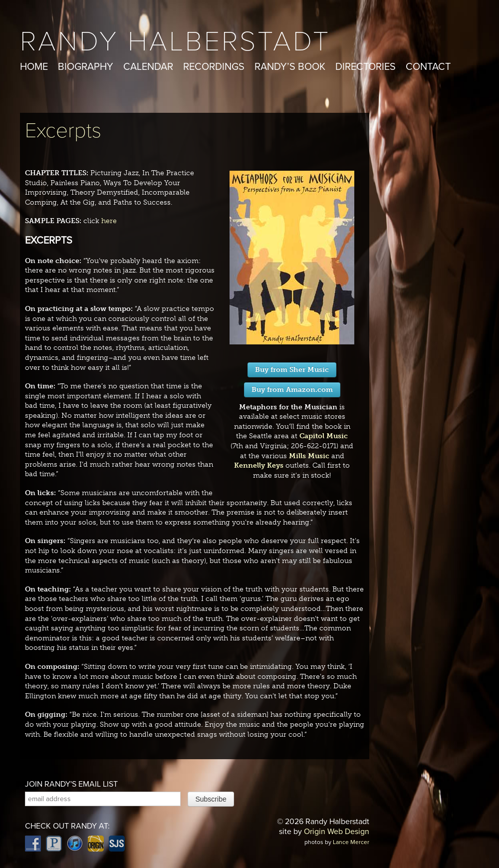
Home (34, 67)
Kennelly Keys (259, 465)
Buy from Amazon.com (292, 390)
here (109, 221)
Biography (86, 67)
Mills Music (309, 456)
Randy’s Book (290, 67)
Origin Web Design (337, 832)
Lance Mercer (351, 842)
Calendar (148, 67)
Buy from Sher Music (292, 370)
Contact (428, 67)
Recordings (214, 67)
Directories (366, 67)
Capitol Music (324, 436)
